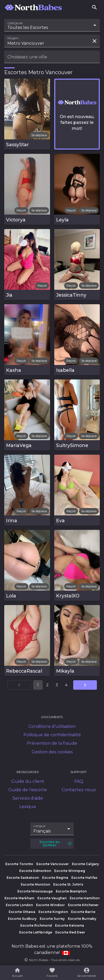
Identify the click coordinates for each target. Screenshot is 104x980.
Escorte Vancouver (53, 864)
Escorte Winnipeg (70, 871)
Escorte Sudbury (22, 919)
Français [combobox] (42, 831)
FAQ (79, 781)
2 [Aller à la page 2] (47, 685)
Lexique (28, 807)
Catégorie (15, 23)
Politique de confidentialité (52, 735)
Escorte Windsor (50, 905)
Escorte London (19, 905)
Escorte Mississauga (35, 891)
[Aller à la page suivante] (85, 685)
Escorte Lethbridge (36, 932)
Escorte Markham (19, 898)
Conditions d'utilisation (52, 726)
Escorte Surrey (52, 919)
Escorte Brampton (71, 891)
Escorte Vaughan (52, 898)
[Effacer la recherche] (95, 41)
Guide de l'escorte (28, 790)
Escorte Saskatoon (23, 878)
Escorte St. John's (68, 884)
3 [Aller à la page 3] (57, 685)
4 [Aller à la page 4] (66, 685)
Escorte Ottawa (22, 912)
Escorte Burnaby (82, 919)
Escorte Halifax (84, 878)
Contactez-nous (79, 790)
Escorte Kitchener (83, 905)
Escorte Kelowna (70, 925)
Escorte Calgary (85, 864)
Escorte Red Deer (70, 932)
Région (13, 38)
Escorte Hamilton (85, 898)
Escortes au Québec (56, 843)
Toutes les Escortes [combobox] (28, 27)
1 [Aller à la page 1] (38, 685)
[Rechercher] (95, 7)
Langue (40, 826)
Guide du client (28, 781)
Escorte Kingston (53, 912)
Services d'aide (28, 798)
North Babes (38, 960)
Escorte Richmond (36, 925)
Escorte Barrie (83, 912)
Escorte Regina (55, 878)
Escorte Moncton (35, 884)
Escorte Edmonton (35, 871)
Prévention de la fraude (52, 743)
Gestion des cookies (52, 752)
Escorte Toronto (19, 864)
